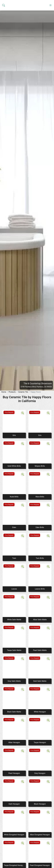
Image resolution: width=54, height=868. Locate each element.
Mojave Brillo (40, 466)
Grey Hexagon (40, 773)
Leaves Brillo (40, 589)
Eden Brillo (40, 527)
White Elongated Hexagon (14, 835)
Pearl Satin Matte (40, 650)
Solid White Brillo (14, 466)
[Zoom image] (23, 413)
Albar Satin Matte (40, 620)
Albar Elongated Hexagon (40, 835)
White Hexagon (40, 712)
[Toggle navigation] (50, 44)
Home (4, 392)
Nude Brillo (14, 497)
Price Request (9, 412)
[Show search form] (4, 44)
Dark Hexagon (14, 804)
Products (12, 392)
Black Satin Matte (14, 712)
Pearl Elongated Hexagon (40, 865)
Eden (14, 527)
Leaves (14, 589)
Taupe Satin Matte (14, 650)
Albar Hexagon (14, 742)
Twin (14, 558)
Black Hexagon (40, 804)
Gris (14, 435)
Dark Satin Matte (40, 681)
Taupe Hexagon (40, 742)
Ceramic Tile (23, 392)
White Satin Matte (14, 620)
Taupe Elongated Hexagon (14, 865)
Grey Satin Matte (14, 681)
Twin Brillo (40, 558)
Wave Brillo (40, 497)
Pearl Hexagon (14, 773)
